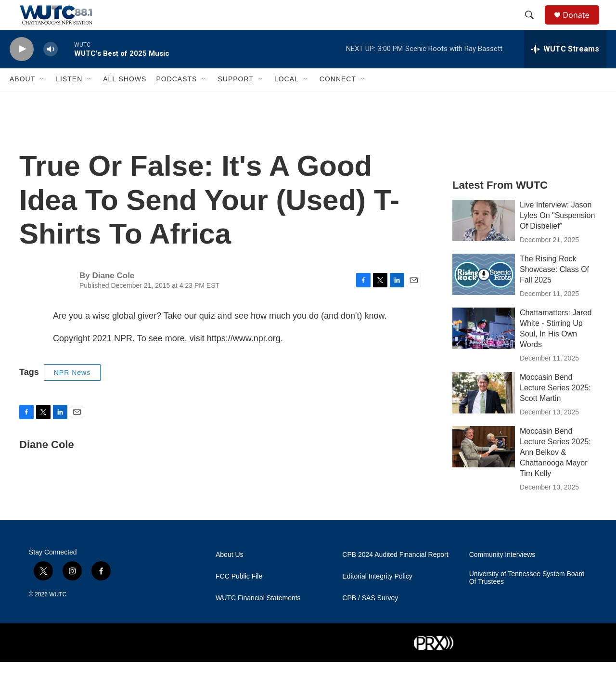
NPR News (72, 393)
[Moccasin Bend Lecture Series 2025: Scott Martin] (484, 413)
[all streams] (565, 70)
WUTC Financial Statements (258, 619)
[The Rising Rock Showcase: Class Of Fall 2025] (484, 295)
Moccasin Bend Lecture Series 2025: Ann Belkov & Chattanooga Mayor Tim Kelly (555, 473)
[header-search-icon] (534, 26)
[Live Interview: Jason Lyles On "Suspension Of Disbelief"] (484, 241)
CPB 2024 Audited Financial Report (395, 576)
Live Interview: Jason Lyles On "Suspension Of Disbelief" (557, 236)
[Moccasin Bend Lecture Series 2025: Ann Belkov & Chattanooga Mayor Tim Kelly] (484, 467)
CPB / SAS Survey (370, 619)
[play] (22, 70)
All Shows (125, 100)
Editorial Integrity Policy (377, 598)
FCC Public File (239, 598)
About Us (230, 576)
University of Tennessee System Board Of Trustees (527, 599)
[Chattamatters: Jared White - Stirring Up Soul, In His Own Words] (484, 349)
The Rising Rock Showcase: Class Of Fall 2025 (554, 290)
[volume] (51, 70)
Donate (582, 25)
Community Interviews (502, 576)
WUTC (58, 616)
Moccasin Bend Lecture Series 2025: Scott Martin (555, 408)
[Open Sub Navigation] (42, 100)
